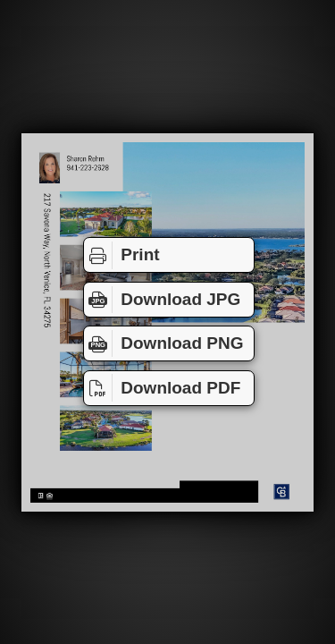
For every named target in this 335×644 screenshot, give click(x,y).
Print (122, 255)
